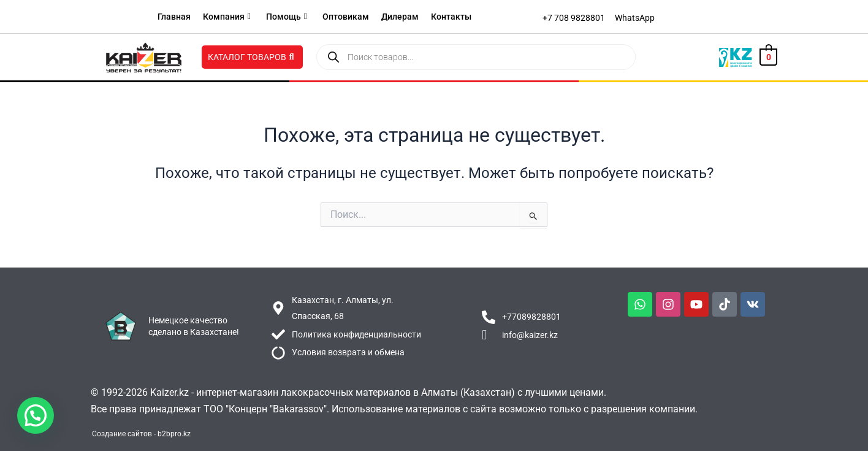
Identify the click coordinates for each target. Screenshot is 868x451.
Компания (227, 17)
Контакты (451, 17)
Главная (174, 17)
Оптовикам (346, 17)
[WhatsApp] (635, 18)
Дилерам (400, 17)
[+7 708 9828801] (574, 18)
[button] (36, 415)
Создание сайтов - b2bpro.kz (141, 434)
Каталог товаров (251, 57)
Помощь (287, 17)
